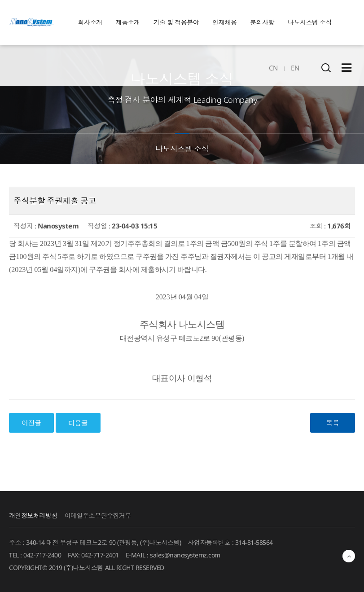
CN (273, 68)
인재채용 (224, 22)
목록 (333, 423)
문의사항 (262, 22)
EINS (31, 22)
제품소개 (128, 22)
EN (295, 68)
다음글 (78, 423)
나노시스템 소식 (310, 22)
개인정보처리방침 (33, 515)
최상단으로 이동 (349, 556)
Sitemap (346, 68)
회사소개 (90, 22)
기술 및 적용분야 (176, 22)
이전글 (31, 423)
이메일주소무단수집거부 (98, 515)
